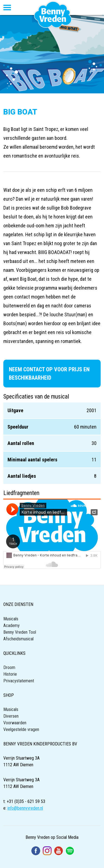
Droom (9, 667)
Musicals (11, 619)
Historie (10, 674)
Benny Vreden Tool (20, 632)
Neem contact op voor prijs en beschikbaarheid (49, 374)
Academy (12, 625)
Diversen (11, 716)
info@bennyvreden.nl (25, 808)
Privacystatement (19, 681)
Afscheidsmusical (18, 639)
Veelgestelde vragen (21, 729)
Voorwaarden (15, 723)
